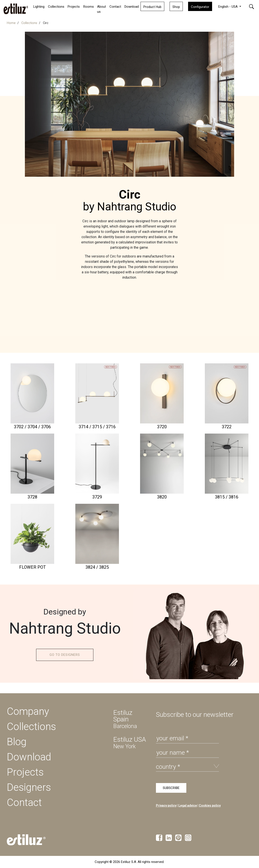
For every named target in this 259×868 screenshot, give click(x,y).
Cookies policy (210, 805)
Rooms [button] (89, 7)
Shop (176, 7)
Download (132, 7)
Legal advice (188, 805)
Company (28, 711)
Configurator (200, 7)
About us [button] (102, 9)
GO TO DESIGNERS (65, 655)
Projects (25, 772)
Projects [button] (74, 7)
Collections (56, 7)
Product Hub (152, 7)
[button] (252, 6)
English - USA (228, 7)
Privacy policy (166, 805)
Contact (115, 7)
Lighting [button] (39, 7)
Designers (29, 787)
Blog (17, 742)
